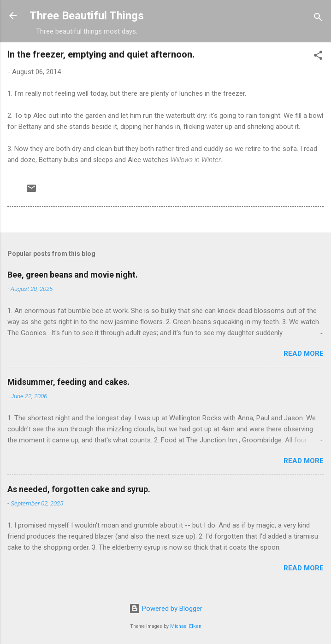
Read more (304, 354)
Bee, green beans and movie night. (73, 275)
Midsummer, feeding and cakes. (68, 382)
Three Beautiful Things (87, 16)
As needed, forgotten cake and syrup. (79, 489)
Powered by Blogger (166, 609)
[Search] (318, 19)
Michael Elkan (186, 626)
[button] (318, 57)
